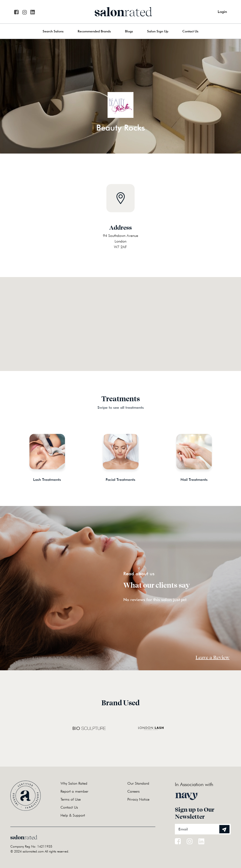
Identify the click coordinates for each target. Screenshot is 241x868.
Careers (133, 791)
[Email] (203, 829)
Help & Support (73, 815)
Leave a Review (213, 657)
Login (222, 12)
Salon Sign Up (158, 31)
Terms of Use (71, 799)
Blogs (129, 31)
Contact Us (190, 31)
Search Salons (53, 31)
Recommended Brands (94, 31)
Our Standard (138, 783)
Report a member (74, 791)
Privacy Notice (138, 799)
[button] (120, 318)
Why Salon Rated (74, 783)
